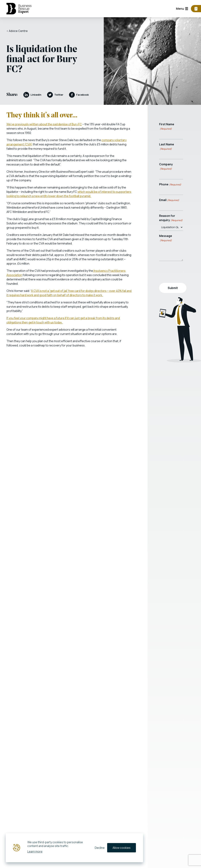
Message (166, 238)
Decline (100, 848)
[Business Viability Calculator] (196, 9)
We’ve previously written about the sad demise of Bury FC (44, 124)
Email (169, 200)
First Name (167, 126)
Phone (170, 184)
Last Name (167, 147)
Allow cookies (122, 848)
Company (166, 166)
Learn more (35, 851)
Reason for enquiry (171, 218)
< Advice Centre (17, 31)
